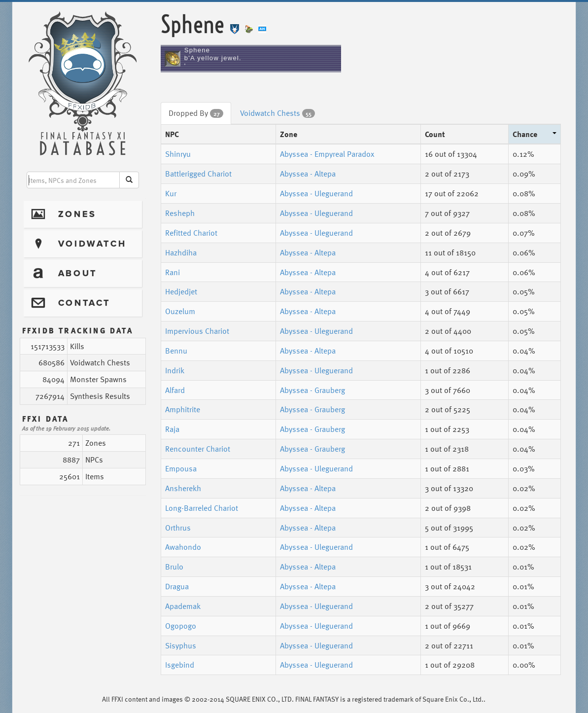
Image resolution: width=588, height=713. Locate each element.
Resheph (180, 213)
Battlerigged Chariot (198, 174)
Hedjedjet (181, 291)
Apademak (183, 606)
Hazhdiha (181, 252)
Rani (173, 272)
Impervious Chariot (197, 331)
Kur (171, 193)
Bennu (176, 351)
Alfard (175, 390)
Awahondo (183, 547)
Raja (172, 429)
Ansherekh (183, 488)
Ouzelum (180, 311)
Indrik (175, 370)
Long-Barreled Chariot (202, 508)
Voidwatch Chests (277, 113)
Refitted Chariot (191, 233)
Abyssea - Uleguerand (316, 193)
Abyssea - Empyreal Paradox (327, 154)
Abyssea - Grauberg (312, 390)
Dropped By (196, 113)
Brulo (174, 567)
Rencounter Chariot (198, 449)
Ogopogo (181, 626)
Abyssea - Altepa (308, 174)
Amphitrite (183, 409)
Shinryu (178, 154)
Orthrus (178, 528)
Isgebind (180, 665)
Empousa (181, 468)
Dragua (177, 586)
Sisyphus (181, 645)
